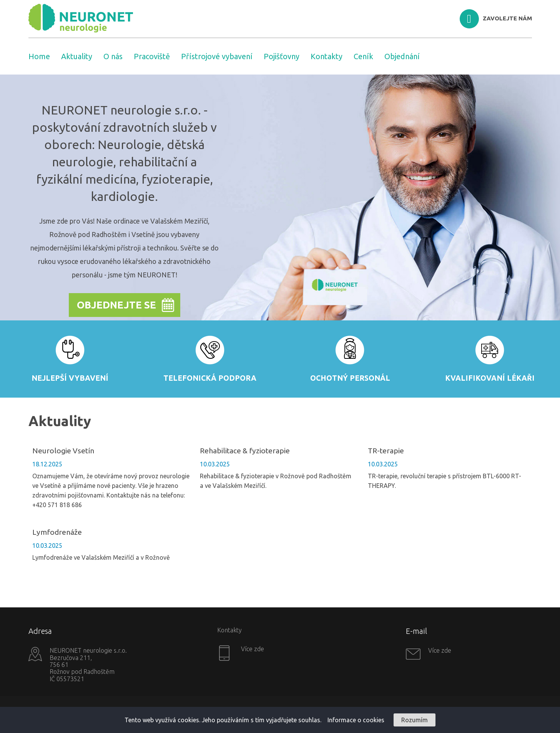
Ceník (363, 56)
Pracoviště (152, 56)
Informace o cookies (356, 720)
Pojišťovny (282, 56)
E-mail (416, 631)
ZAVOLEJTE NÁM (507, 18)
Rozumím (415, 720)
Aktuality (77, 56)
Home (39, 56)
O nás (113, 56)
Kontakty (327, 56)
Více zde (252, 649)
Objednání (402, 56)
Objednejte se (116, 305)
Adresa (40, 631)
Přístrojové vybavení (217, 56)
